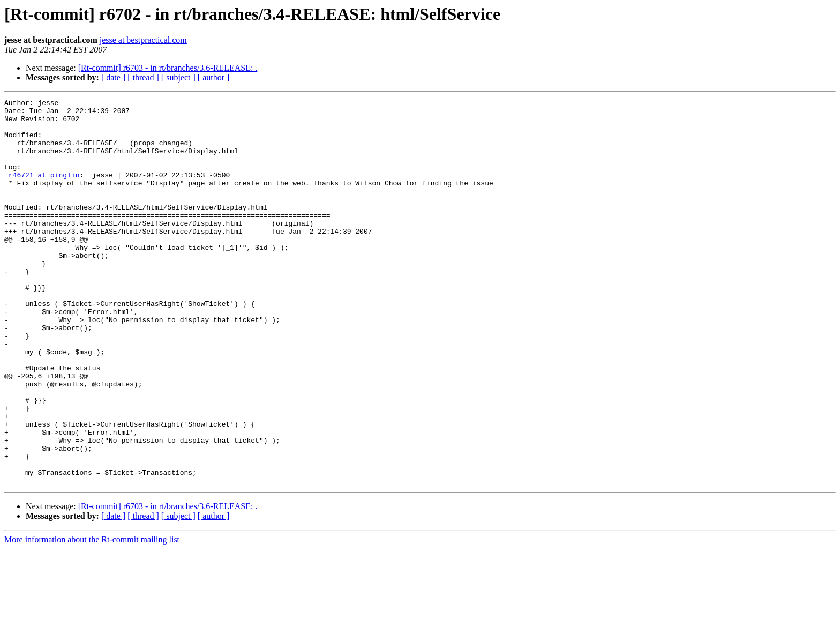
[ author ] (214, 77)
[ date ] (113, 77)
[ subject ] (178, 77)
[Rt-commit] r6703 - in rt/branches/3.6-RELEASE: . (168, 68)
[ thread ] (143, 77)
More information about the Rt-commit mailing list (92, 617)
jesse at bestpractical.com (143, 40)
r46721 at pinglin (44, 191)
